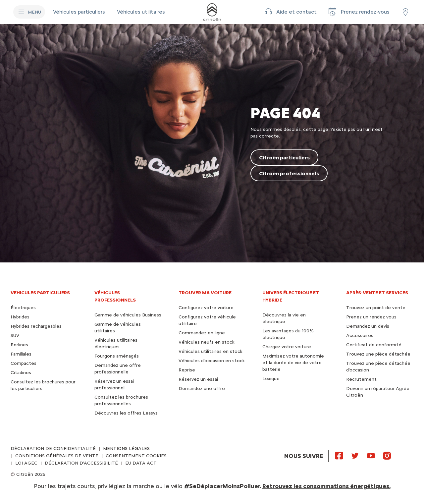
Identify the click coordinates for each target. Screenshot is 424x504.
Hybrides (20, 317)
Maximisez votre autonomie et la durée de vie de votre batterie (293, 363)
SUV (15, 336)
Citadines (21, 373)
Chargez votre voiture (287, 347)
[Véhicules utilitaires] (141, 12)
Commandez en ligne (202, 333)
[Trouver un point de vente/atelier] (405, 12)
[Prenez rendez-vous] (358, 12)
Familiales (21, 354)
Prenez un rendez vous (371, 317)
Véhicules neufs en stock (207, 342)
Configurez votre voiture (206, 308)
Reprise (187, 370)
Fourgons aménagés (117, 356)
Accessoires (360, 336)
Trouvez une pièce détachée (378, 354)
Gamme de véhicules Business (128, 315)
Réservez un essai (198, 379)
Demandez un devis (368, 326)
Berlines (19, 345)
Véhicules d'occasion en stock (212, 361)
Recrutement (361, 379)
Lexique (271, 379)
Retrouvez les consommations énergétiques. (326, 486)
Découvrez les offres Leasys (126, 413)
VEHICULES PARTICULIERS (40, 293)
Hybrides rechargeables (36, 326)
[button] (290, 12)
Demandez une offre (202, 389)
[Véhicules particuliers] (80, 12)
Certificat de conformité (374, 345)
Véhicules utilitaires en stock (211, 351)
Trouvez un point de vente (376, 308)
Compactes (24, 363)
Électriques (23, 308)
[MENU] (29, 12)
